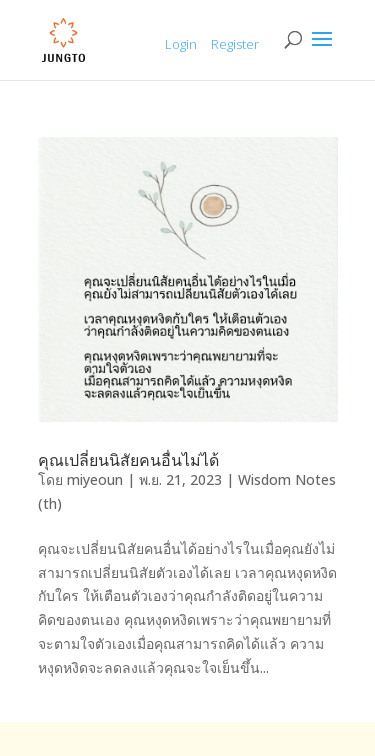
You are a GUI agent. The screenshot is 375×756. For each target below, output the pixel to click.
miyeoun (95, 479)
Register (235, 44)
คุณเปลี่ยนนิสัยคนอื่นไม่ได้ (128, 460)
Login (181, 44)
